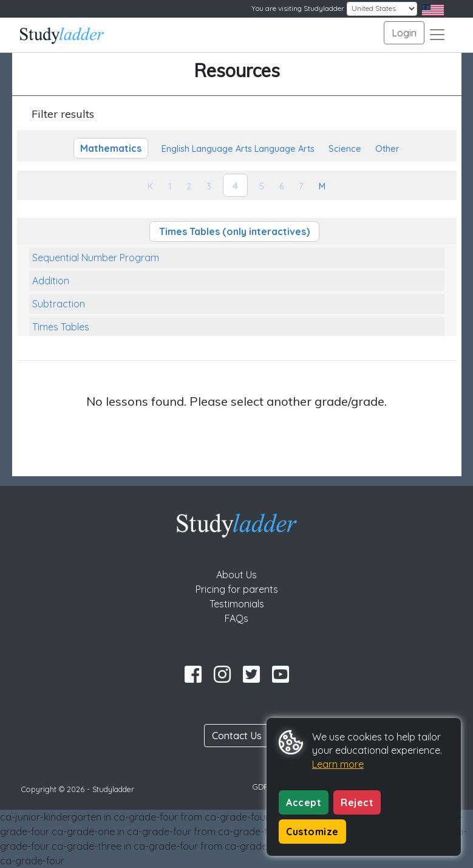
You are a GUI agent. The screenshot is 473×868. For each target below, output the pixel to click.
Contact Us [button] (237, 736)
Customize (312, 832)
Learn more (338, 764)
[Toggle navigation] (437, 35)
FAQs (237, 618)
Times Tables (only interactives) (234, 231)
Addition (51, 281)
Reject (357, 802)
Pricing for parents (237, 589)
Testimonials (237, 604)
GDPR (263, 787)
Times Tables (61, 327)
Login (404, 33)
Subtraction (59, 304)
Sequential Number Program (96, 258)
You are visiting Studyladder (298, 8)
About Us (237, 575)
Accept (304, 802)
